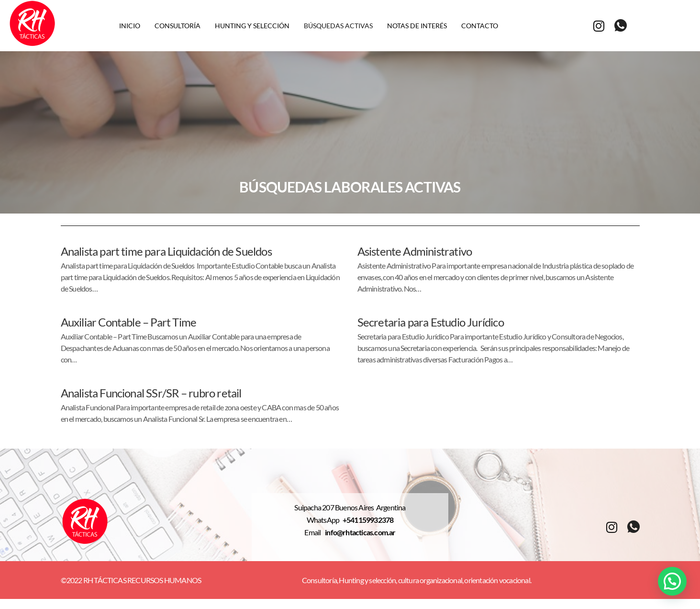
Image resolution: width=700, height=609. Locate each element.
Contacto (480, 26)
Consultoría (178, 26)
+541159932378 (368, 520)
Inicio (130, 26)
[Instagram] (599, 25)
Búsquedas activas (338, 26)
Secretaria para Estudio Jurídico (431, 322)
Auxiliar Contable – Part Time (129, 322)
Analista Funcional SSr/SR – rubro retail (151, 393)
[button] (672, 581)
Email (315, 533)
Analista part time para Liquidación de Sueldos (166, 251)
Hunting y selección (252, 26)
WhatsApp (325, 520)
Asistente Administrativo (415, 251)
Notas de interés (417, 26)
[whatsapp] (620, 26)
